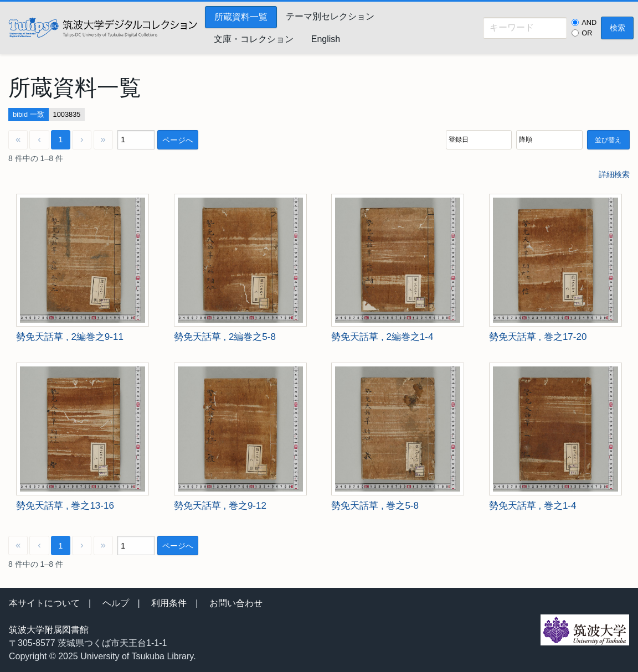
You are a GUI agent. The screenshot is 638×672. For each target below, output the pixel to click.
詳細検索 (614, 174)
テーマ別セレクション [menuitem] (330, 16)
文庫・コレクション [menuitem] (254, 39)
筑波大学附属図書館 (49, 630)
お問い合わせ (236, 603)
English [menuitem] (326, 39)
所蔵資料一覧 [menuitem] (241, 17)
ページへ (178, 140)
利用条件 (169, 603)
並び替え (608, 140)
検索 (618, 28)
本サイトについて (44, 603)
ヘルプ (116, 603)
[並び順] (479, 140)
